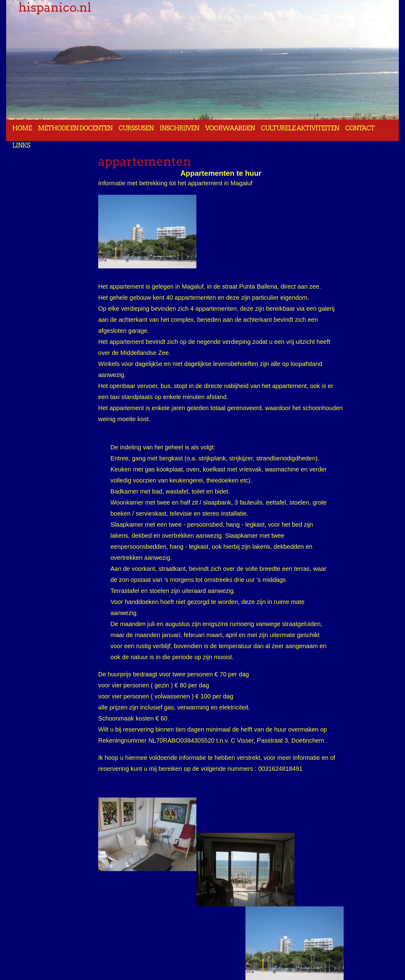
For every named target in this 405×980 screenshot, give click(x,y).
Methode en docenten (75, 128)
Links (21, 145)
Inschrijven (179, 128)
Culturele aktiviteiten (300, 128)
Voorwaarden (230, 128)
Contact (360, 128)
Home (22, 128)
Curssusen (136, 128)
